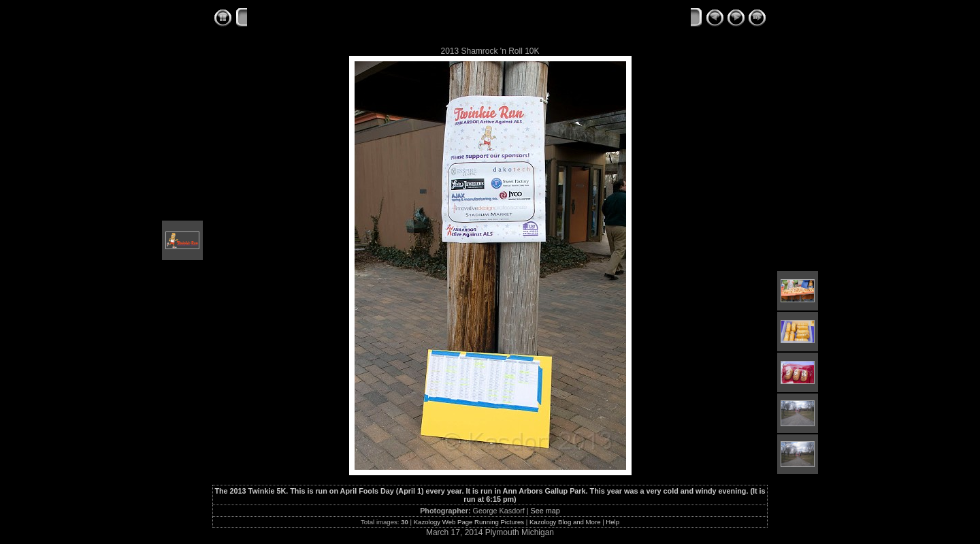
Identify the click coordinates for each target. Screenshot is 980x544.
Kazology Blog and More (565, 522)
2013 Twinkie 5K (427, 18)
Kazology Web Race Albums (313, 18)
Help (612, 522)
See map (545, 511)
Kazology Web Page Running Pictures (469, 522)
